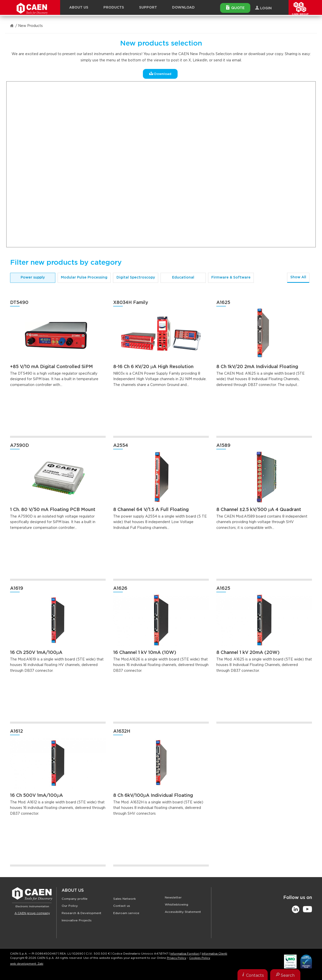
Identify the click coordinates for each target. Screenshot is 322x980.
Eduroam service (126, 913)
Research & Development (82, 913)
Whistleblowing (176, 905)
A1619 (17, 589)
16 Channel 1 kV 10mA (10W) (145, 653)
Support (148, 8)
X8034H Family (131, 303)
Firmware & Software (231, 278)
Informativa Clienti (214, 954)
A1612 (16, 731)
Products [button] (114, 8)
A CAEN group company (32, 913)
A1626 (120, 589)
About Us (73, 890)
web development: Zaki (27, 964)
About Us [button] (79, 8)
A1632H (122, 731)
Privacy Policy (176, 958)
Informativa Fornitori (185, 954)
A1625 (223, 303)
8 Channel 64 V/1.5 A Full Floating (151, 510)
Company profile (75, 899)
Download (183, 8)
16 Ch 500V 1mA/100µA (36, 796)
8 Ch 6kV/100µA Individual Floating (153, 796)
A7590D (19, 446)
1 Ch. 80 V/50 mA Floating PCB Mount (53, 510)
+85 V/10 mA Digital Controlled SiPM (51, 367)
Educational (183, 278)
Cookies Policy (200, 958)
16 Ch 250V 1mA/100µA (36, 653)
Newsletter (173, 897)
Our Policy (70, 906)
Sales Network (125, 899)
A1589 (223, 446)
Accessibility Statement (183, 912)
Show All (298, 277)
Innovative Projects (77, 920)
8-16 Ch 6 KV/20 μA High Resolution (153, 367)
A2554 (121, 446)
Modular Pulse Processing (84, 278)
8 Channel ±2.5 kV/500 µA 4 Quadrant (259, 510)
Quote (235, 8)
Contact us (122, 906)
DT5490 (19, 303)
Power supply (33, 278)
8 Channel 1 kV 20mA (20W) (248, 653)
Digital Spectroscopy (136, 278)
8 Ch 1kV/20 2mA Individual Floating (257, 367)
